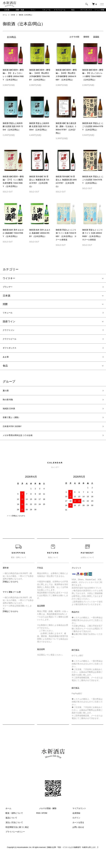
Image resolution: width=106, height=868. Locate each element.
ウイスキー (9, 282)
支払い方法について (11, 837)
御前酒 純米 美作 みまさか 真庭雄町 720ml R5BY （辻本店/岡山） (13, 237)
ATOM (44, 828)
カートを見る (75, 837)
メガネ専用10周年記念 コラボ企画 (22, 450)
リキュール (46, 12)
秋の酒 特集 (9, 410)
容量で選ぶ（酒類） (14, 430)
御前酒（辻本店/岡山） (29, 19)
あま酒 (6, 366)
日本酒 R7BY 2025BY (15, 440)
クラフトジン (10, 336)
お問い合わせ (75, 842)
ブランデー (9, 291)
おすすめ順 (74, 41)
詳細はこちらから (10, 597)
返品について (9, 833)
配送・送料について (11, 828)
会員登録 (74, 828)
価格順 (86, 41)
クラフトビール (60, 12)
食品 (73, 12)
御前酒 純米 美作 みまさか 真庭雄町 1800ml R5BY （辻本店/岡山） (40, 237)
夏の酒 (6, 401)
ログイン (74, 833)
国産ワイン (9, 327)
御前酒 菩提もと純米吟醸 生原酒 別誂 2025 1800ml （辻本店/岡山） (39, 130)
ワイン (33, 12)
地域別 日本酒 (11, 420)
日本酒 (7, 12)
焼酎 (5, 309)
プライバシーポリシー (12, 847)
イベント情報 (99, 12)
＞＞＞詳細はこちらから (16, 531)
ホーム (5, 19)
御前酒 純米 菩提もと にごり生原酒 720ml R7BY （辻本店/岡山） (93, 184)
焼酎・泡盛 (20, 12)
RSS (38, 828)
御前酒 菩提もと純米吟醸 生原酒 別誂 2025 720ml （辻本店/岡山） (13, 130)
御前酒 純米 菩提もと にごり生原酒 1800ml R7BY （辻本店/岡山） (93, 130)
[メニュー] (102, 4)
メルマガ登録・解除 (45, 824)
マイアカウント (76, 824)
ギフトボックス (86, 12)
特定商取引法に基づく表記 (14, 842)
